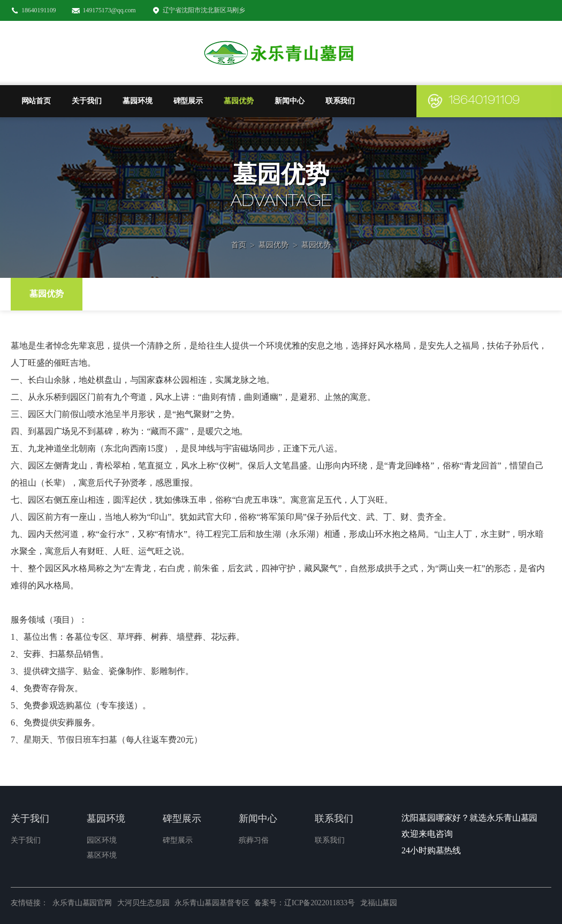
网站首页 (36, 101)
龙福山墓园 (379, 903)
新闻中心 (290, 101)
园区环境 (102, 840)
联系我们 (340, 101)
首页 (239, 230)
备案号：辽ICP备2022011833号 (304, 903)
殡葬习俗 (254, 840)
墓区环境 (102, 855)
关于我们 (87, 101)
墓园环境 (138, 101)
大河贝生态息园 (143, 903)
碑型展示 (188, 101)
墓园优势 (239, 101)
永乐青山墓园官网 (82, 903)
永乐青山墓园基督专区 (212, 903)
